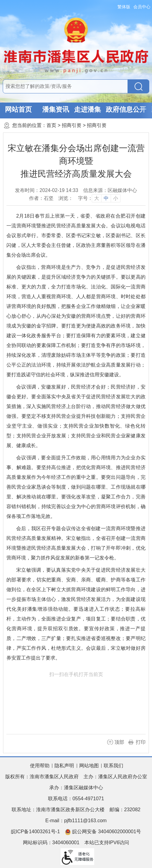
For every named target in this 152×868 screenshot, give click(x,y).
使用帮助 (40, 766)
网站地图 (89, 766)
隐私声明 (64, 766)
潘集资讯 (56, 109)
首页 (51, 125)
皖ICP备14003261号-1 (35, 832)
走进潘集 (87, 109)
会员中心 (142, 7)
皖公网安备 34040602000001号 (103, 832)
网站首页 (18, 109)
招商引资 (72, 125)
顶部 (119, 742)
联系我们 (113, 766)
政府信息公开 (126, 109)
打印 (141, 742)
